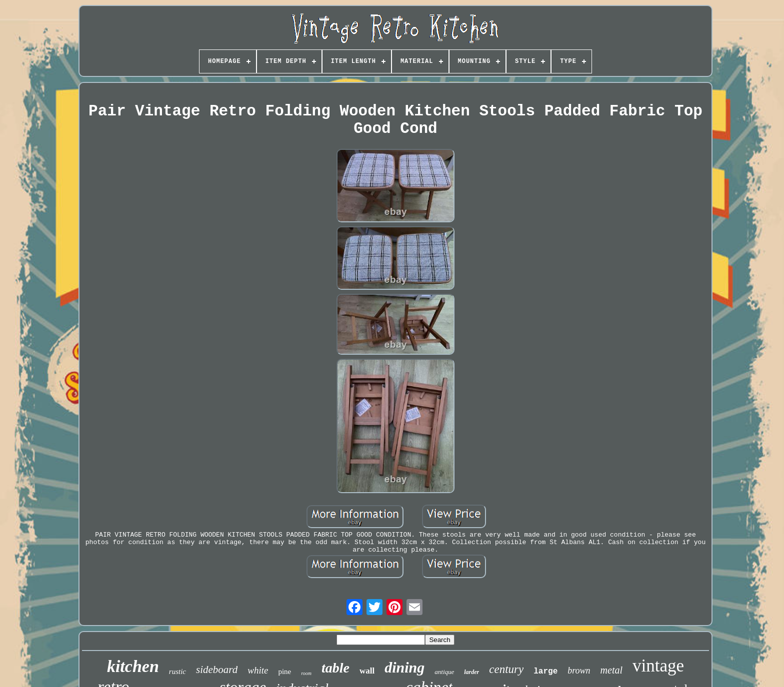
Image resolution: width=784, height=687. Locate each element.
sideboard (217, 670)
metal (611, 670)
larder (471, 672)
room (306, 673)
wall (367, 671)
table (335, 668)
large (545, 672)
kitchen (133, 666)
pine (284, 672)
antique (444, 672)
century (506, 669)
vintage (658, 666)
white (258, 670)
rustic (177, 672)
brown (579, 671)
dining (404, 667)
